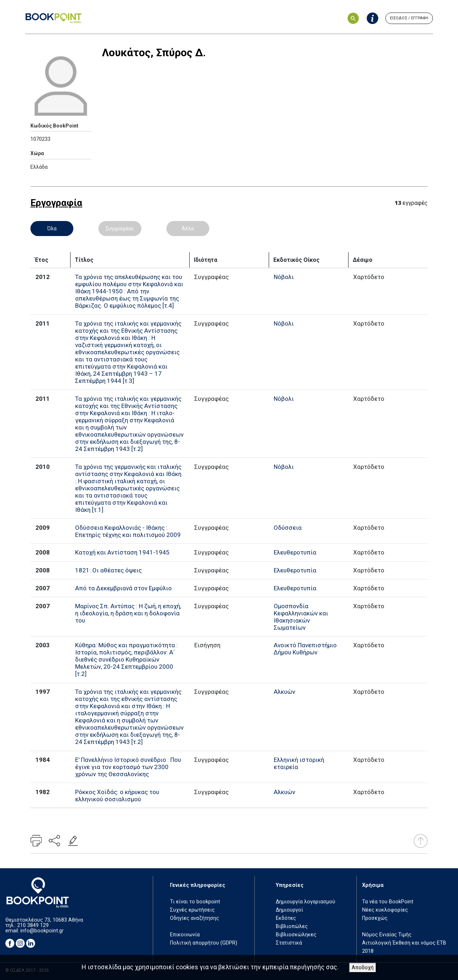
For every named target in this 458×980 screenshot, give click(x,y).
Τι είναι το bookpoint (195, 902)
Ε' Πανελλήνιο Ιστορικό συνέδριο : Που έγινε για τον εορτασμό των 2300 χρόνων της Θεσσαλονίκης (128, 767)
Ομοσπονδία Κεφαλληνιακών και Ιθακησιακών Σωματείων (301, 617)
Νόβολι (284, 277)
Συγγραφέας (120, 229)
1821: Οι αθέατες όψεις (108, 570)
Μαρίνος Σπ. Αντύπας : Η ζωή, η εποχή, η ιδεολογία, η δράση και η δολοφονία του (128, 613)
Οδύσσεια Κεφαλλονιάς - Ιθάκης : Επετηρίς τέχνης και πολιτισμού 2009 (128, 531)
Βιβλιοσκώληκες (296, 935)
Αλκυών (284, 692)
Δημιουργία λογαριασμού (306, 902)
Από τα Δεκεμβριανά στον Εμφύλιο (123, 588)
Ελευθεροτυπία (295, 552)
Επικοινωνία (185, 935)
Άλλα (188, 229)
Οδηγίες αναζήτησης (194, 918)
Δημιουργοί (289, 910)
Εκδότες (286, 918)
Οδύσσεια (288, 528)
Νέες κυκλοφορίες (385, 910)
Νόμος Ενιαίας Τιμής (387, 935)
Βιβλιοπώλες (292, 926)
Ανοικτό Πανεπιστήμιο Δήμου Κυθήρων (305, 649)
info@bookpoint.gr (42, 931)
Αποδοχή (363, 968)
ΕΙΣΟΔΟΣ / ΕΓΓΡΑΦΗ (409, 18)
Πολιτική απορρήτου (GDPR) (204, 943)
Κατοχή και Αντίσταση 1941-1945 (122, 552)
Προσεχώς (375, 918)
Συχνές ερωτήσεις (192, 910)
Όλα (52, 229)
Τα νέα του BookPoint (388, 902)
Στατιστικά (289, 943)
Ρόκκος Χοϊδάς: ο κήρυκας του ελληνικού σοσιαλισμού (117, 796)
